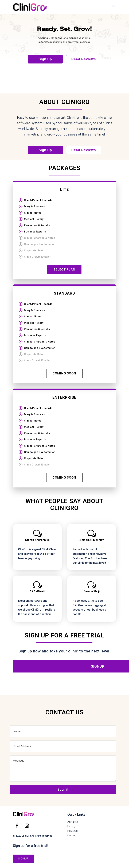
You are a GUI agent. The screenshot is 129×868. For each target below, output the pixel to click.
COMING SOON (64, 373)
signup (23, 859)
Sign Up (45, 59)
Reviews (73, 831)
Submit (63, 790)
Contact (72, 835)
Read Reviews (84, 59)
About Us (73, 822)
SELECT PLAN (64, 269)
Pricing (71, 826)
